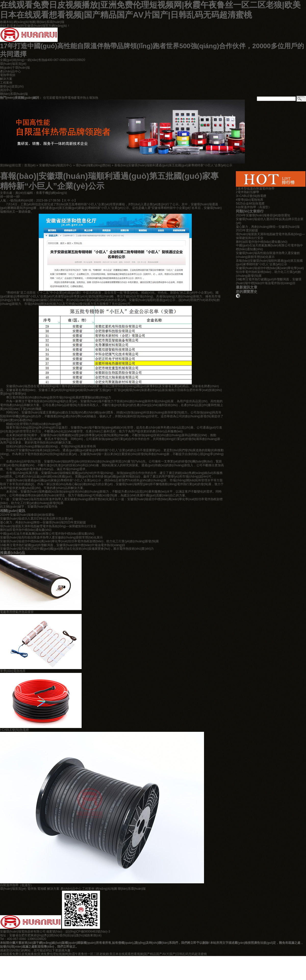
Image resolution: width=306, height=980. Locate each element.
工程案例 (6, 83)
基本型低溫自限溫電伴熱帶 (256, 189)
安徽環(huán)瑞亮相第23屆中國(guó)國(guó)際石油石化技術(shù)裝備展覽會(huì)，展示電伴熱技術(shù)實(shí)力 (77, 549)
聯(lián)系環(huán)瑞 (50, 22)
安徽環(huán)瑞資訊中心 (56, 165)
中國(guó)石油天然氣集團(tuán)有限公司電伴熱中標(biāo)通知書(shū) (47, 534)
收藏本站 (6, 22)
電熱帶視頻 (8, 75)
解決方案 (6, 79)
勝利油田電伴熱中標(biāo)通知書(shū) (26, 530)
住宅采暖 (49, 98)
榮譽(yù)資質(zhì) (12, 86)
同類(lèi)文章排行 (250, 211)
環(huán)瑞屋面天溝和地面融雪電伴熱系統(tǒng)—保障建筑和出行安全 (48, 526)
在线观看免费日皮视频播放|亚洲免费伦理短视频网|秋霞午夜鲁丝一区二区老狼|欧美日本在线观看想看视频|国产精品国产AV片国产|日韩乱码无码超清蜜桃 (103, 954)
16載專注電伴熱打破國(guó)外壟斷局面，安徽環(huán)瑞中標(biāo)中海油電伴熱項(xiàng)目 (269, 281)
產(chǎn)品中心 (10, 71)
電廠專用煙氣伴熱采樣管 (17, 612)
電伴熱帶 (61, 98)
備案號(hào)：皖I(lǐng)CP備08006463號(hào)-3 (78, 932)
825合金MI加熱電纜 (251, 204)
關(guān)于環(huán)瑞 (15, 68)
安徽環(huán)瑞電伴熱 (42, 507)
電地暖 (72, 98)
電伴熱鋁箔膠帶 (248, 192)
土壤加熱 (92, 98)
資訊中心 (6, 90)
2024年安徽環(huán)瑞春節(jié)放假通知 (27, 515)
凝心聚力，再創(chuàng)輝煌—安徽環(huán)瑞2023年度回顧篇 (43, 522)
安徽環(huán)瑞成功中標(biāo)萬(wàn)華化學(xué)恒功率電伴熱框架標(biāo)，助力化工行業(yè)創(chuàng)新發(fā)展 (79, 541)
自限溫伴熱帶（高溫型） (254, 207)
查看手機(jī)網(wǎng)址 (52, 193)
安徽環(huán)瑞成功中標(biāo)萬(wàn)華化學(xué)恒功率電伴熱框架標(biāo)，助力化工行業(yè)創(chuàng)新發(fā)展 (270, 272)
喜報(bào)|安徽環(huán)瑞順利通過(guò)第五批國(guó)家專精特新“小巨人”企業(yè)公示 (173, 165)
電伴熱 (81, 98)
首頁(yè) (30, 165)
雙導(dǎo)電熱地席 (250, 200)
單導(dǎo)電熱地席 (13, 671)
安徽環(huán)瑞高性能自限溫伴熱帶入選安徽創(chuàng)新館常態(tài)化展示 (64, 499)
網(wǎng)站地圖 (24, 22)
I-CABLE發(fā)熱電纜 (14, 730)
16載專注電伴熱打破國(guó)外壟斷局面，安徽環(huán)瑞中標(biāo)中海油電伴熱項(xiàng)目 (63, 545)
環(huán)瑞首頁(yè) (13, 64)
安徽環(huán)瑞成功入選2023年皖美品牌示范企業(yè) (36, 519)
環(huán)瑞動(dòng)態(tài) (93, 165)
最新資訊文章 (247, 287)
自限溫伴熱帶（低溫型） (17, 885)
